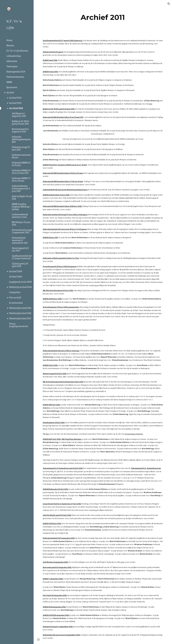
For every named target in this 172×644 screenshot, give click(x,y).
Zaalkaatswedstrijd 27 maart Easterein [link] (22, 257)
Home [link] (9, 40)
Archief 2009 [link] (16, 277)
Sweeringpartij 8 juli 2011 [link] (20, 249)
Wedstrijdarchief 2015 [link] (20, 308)
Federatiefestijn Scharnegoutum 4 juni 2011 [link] (21, 189)
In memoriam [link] (16, 303)
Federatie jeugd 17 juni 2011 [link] (21, 148)
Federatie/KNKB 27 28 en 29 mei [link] (21, 180)
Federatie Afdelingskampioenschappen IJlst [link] (22, 139)
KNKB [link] (9, 82)
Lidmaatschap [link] (14, 56)
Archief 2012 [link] (15, 103)
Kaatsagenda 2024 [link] (16, 72)
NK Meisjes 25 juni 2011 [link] (21, 224)
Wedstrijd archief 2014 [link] (20, 287)
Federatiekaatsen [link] (15, 77)
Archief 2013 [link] (15, 98)
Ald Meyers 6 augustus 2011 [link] (19, 115)
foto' (151, 104)
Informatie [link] (12, 61)
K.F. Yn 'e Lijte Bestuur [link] (17, 51)
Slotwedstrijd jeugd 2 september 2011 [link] (22, 231)
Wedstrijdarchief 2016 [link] (20, 313)
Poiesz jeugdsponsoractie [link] (19, 325)
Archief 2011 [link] (16, 108)
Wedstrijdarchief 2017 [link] (20, 319)
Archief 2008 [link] (16, 271)
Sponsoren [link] (12, 87)
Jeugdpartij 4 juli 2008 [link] (20, 282)
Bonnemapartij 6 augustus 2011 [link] (20, 130)
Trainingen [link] (12, 66)
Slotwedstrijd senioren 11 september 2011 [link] (20, 240)
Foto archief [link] (15, 298)
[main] (103, 17)
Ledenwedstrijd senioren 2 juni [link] (20, 216)
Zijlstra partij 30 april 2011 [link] (20, 265)
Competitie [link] (15, 292)
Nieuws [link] (10, 46)
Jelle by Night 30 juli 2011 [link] (22, 198)
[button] (169, 4)
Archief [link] (10, 93)
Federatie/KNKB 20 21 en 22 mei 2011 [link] (21, 172)
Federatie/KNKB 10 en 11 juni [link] (21, 164)
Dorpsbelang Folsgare (134, 434)
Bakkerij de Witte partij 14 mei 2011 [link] (20, 123)
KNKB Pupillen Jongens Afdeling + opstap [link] (21, 207)
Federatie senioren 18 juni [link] (21, 156)
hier (48, 434)
